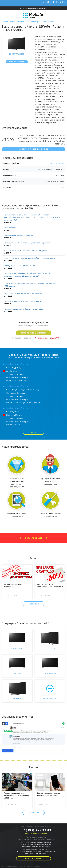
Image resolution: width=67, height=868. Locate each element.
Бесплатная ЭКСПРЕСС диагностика (13, 585)
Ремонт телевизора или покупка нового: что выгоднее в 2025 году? (17, 795)
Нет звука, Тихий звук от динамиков (19, 266)
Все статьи (33, 813)
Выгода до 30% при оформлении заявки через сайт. (50, 585)
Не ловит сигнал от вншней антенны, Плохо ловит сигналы (29, 258)
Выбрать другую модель (17, 62)
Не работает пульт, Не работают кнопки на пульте (25, 250)
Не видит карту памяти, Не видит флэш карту (23, 309)
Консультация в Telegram (18, 377)
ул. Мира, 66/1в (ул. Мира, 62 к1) (23, 390)
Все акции (33, 604)
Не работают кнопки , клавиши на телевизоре (24, 301)
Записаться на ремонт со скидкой (33, 149)
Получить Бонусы (33, 538)
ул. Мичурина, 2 (14, 368)
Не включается (10, 228)
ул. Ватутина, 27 (14, 412)
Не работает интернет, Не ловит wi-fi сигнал (23, 294)
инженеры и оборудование (50, 481)
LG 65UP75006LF (57, 163)
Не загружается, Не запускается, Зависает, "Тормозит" (27, 243)
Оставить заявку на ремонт (33, 333)
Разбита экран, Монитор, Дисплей (19, 235)
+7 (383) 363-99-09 (53, 2)
